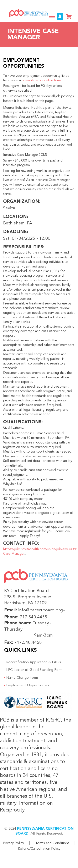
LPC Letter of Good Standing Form (34, 670)
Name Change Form (22, 678)
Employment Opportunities (28, 685)
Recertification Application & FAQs (34, 662)
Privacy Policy (14, 843)
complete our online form (42, 80)
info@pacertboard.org (42, 610)
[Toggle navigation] (52, 16)
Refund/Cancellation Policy (39, 849)
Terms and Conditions (52, 843)
